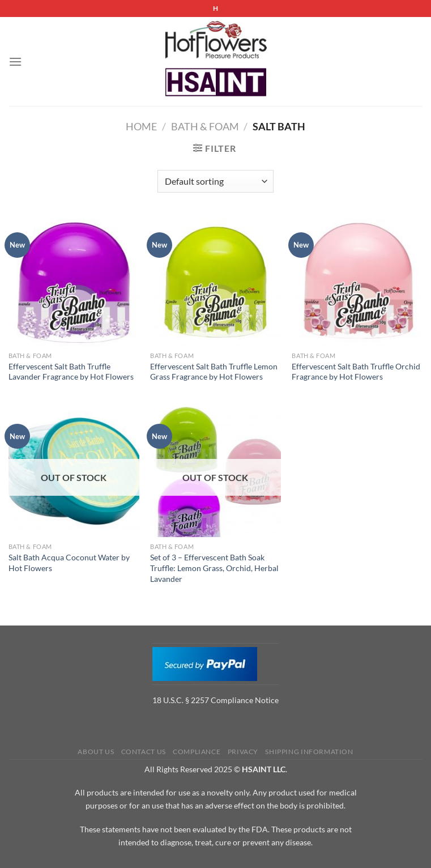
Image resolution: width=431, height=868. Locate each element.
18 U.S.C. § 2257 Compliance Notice (215, 700)
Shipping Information (309, 752)
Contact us (144, 752)
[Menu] (15, 61)
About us (96, 752)
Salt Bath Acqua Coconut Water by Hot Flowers (69, 563)
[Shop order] (215, 181)
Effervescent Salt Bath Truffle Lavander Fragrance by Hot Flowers (71, 372)
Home (141, 126)
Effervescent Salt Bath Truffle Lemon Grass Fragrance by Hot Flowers (214, 372)
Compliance (197, 752)
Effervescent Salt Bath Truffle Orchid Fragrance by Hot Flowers (356, 372)
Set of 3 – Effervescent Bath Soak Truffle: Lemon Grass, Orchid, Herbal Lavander (214, 568)
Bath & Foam (205, 126)
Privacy (243, 752)
